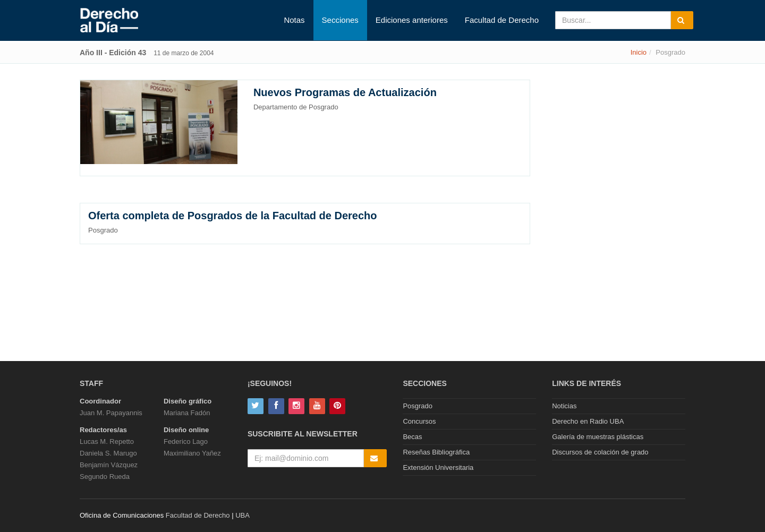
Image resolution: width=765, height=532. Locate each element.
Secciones (340, 20)
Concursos (419, 421)
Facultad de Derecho (502, 20)
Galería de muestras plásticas (598, 437)
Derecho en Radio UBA (588, 421)
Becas (412, 437)
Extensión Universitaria (438, 467)
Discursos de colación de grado (600, 452)
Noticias (564, 406)
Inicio (639, 52)
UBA (243, 515)
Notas (294, 20)
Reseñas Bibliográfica (436, 452)
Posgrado (418, 406)
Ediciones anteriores (412, 20)
